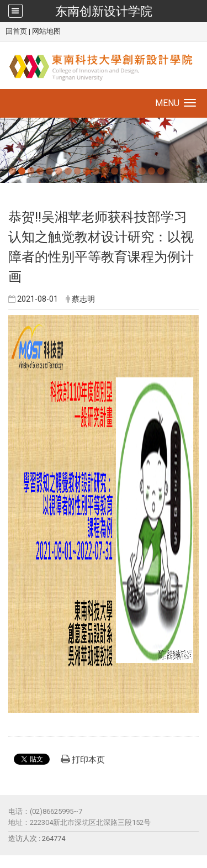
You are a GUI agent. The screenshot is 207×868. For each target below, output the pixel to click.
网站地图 (46, 31)
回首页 (16, 31)
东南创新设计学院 (104, 11)
